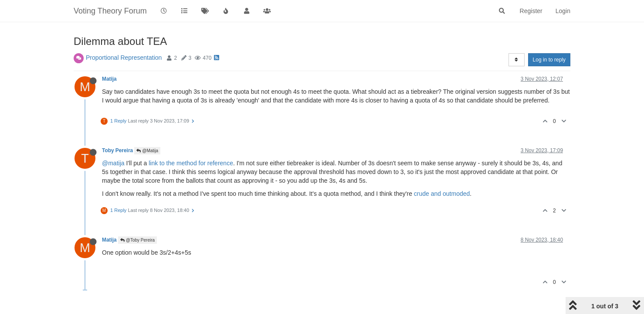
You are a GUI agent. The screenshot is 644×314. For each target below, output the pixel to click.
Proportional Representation (124, 58)
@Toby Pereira (137, 240)
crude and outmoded (442, 194)
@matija (113, 163)
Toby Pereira (117, 150)
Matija (109, 79)
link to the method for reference (191, 163)
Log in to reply (549, 60)
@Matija (147, 151)
